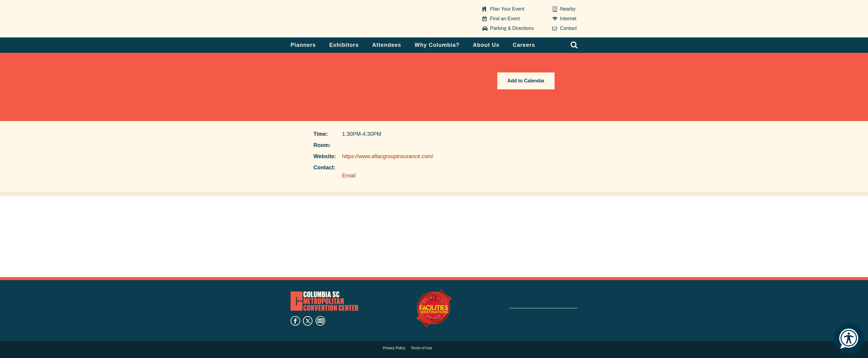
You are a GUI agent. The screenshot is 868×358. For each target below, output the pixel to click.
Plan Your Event (507, 9)
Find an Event (505, 19)
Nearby (568, 9)
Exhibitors (344, 45)
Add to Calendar (526, 81)
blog (320, 321)
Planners (303, 45)
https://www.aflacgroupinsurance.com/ (388, 156)
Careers (524, 45)
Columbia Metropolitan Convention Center (328, 19)
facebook (295, 321)
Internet (568, 19)
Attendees (387, 45)
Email (349, 176)
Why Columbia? (437, 45)
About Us (486, 45)
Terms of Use (421, 348)
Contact (568, 28)
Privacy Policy (394, 348)
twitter (308, 321)
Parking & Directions (512, 28)
